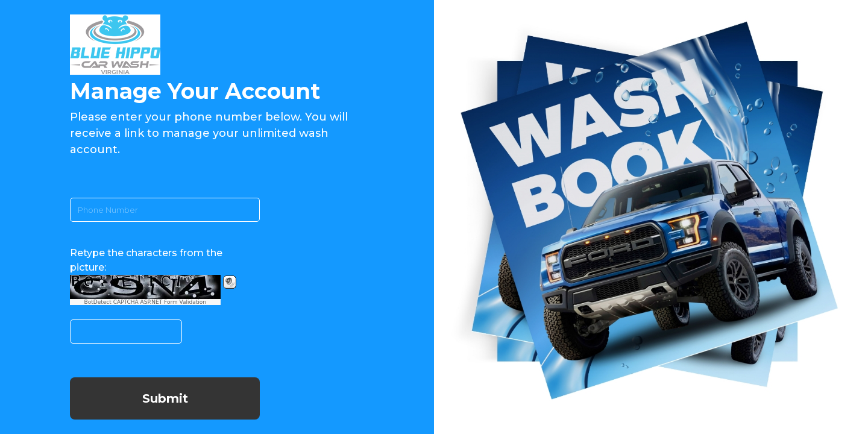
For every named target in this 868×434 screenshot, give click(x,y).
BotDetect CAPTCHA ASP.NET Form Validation (146, 302)
